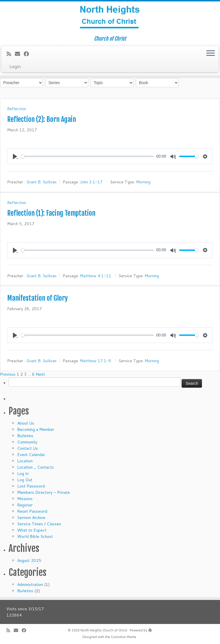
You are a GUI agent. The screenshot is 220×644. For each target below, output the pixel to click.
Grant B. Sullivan (41, 182)
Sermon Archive (31, 518)
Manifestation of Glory (37, 298)
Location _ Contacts (36, 467)
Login (15, 66)
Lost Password (31, 486)
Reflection (17, 109)
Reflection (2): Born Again (42, 119)
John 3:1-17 (91, 182)
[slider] (87, 156)
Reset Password (32, 511)
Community (27, 442)
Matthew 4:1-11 (96, 276)
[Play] (15, 156)
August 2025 (29, 560)
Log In (23, 473)
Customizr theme (123, 637)
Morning (143, 182)
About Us (26, 423)
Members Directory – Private (44, 492)
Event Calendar (31, 455)
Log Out (25, 480)
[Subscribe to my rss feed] (11, 54)
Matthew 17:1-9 (96, 361)
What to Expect (32, 530)
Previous (8, 374)
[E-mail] (19, 54)
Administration (30, 584)
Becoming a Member (36, 429)
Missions (25, 499)
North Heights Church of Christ (104, 630)
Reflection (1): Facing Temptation (51, 213)
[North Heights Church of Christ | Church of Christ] (110, 19)
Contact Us (27, 448)
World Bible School (35, 536)
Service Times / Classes (39, 524)
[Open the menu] (211, 53)
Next (40, 374)
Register (25, 505)
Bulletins (25, 436)
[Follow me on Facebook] (28, 54)
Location (25, 461)
